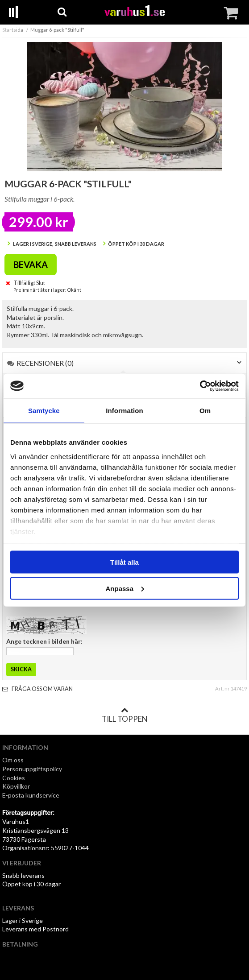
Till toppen (124, 715)
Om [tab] (205, 411)
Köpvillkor (16, 786)
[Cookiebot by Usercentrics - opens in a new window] (200, 386)
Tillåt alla (124, 562)
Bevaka (31, 265)
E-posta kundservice (31, 795)
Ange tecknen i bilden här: (44, 641)
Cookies (14, 778)
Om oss (13, 760)
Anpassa (125, 588)
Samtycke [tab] (44, 411)
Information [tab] (124, 411)
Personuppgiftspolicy (32, 769)
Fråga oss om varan (37, 689)
